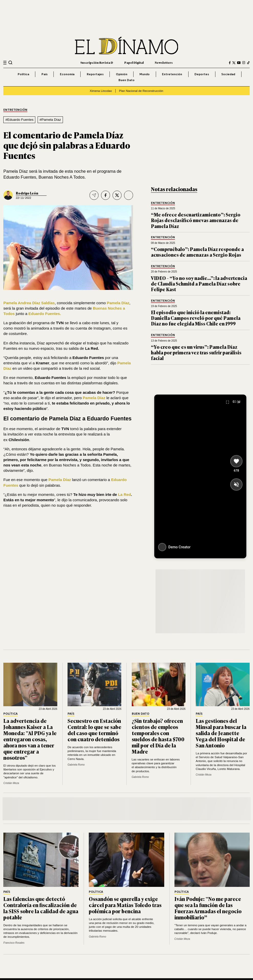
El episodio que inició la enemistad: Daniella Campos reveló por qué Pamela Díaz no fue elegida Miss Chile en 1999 (196, 318)
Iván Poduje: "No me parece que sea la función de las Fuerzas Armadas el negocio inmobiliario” (208, 908)
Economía (67, 74)
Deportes (202, 74)
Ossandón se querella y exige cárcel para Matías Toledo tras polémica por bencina (125, 905)
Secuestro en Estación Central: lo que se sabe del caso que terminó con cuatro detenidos (94, 730)
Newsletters (164, 63)
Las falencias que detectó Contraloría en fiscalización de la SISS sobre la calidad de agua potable (41, 908)
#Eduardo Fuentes (19, 120)
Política (23, 74)
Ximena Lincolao (101, 91)
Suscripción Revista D (97, 63)
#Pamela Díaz (50, 120)
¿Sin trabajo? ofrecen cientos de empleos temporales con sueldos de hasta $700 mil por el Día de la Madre (158, 736)
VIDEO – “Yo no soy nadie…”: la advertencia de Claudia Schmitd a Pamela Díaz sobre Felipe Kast (199, 284)
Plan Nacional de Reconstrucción (141, 91)
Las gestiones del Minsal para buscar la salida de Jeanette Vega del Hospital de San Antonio (221, 733)
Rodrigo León (27, 193)
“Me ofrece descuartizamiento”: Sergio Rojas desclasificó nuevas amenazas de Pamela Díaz (196, 220)
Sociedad (228, 74)
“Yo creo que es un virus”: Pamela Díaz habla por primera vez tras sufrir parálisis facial (196, 352)
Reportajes (95, 74)
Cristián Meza (11, 783)
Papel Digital (134, 63)
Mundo (145, 74)
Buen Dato (126, 80)
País (45, 74)
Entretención (172, 74)
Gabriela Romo (76, 765)
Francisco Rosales (14, 943)
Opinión (122, 74)
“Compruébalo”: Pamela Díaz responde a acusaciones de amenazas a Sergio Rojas (197, 252)
